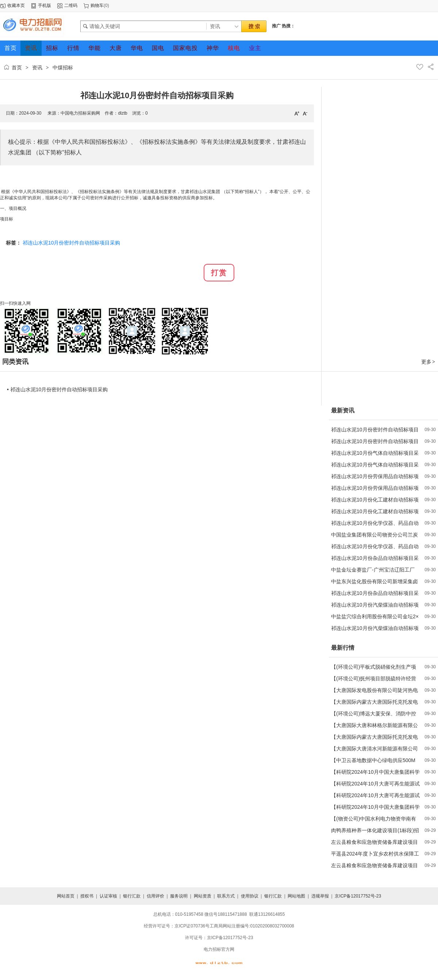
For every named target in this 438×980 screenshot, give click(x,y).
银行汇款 (132, 896)
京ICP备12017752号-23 (358, 896)
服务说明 (179, 896)
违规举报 (320, 896)
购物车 (97, 5)
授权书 (87, 896)
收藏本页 (16, 5)
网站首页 (66, 896)
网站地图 (296, 896)
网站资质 (203, 896)
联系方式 (226, 896)
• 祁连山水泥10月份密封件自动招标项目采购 (57, 389)
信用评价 (155, 896)
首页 (17, 68)
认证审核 (108, 896)
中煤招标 (63, 68)
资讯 (37, 68)
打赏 (219, 273)
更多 (429, 362)
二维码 (71, 5)
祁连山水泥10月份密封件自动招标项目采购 (72, 243)
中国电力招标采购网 (80, 113)
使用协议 (250, 896)
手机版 (45, 5)
